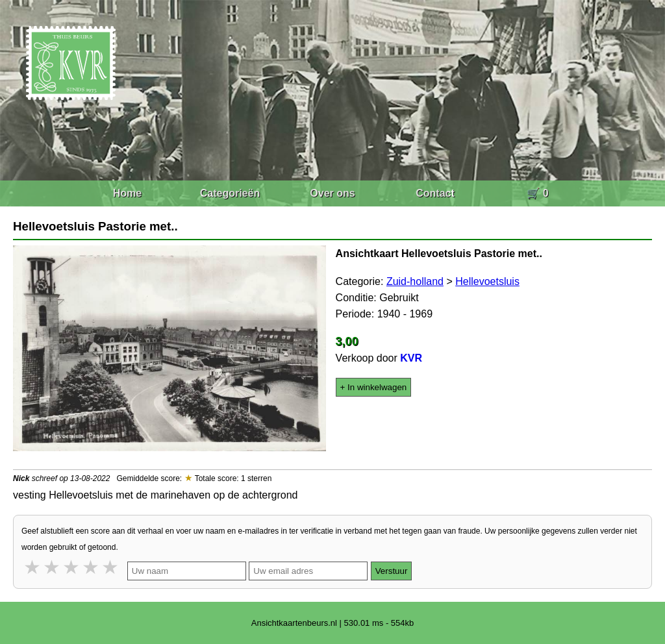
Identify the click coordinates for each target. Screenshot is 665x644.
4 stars (92, 567)
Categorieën (230, 193)
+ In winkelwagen (374, 387)
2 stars (53, 567)
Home (127, 193)
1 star (33, 567)
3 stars (72, 567)
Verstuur (392, 571)
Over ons (332, 193)
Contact (435, 193)
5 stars (111, 567)
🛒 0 (537, 193)
